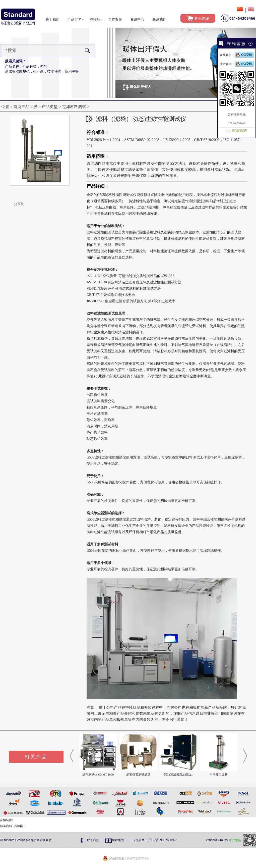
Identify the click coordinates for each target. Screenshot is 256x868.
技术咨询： (237, 64)
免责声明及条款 (41, 840)
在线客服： (237, 55)
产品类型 (50, 107)
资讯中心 (137, 19)
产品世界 (75, 19)
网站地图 (118, 840)
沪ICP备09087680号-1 (163, 840)
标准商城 (6, 826)
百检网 (19, 826)
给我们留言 (239, 131)
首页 (17, 107)
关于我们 (52, 19)
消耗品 (95, 19)
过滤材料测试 (74, 107)
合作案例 (115, 19)
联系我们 (159, 19)
